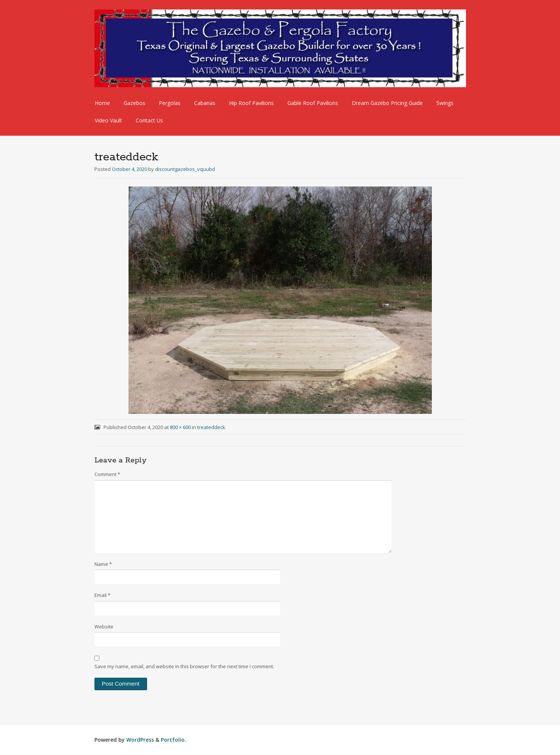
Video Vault (108, 120)
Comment (107, 474)
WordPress (140, 740)
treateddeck (211, 427)
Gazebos (134, 103)
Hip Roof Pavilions (251, 103)
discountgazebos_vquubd (185, 169)
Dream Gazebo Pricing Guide (387, 103)
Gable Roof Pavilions (313, 103)
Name (103, 564)
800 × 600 (180, 427)
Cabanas (205, 103)
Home (102, 103)
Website (104, 627)
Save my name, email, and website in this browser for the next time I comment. (184, 666)
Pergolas (170, 103)
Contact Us (149, 120)
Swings (445, 103)
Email (102, 595)
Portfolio (173, 740)
